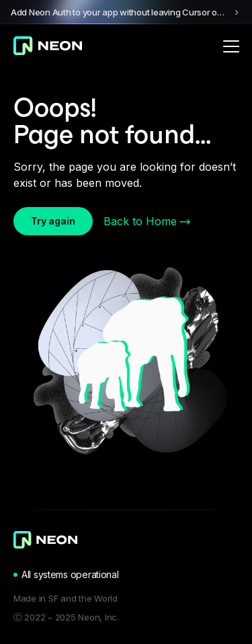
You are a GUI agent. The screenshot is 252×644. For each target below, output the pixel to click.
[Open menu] (232, 46)
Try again (53, 221)
